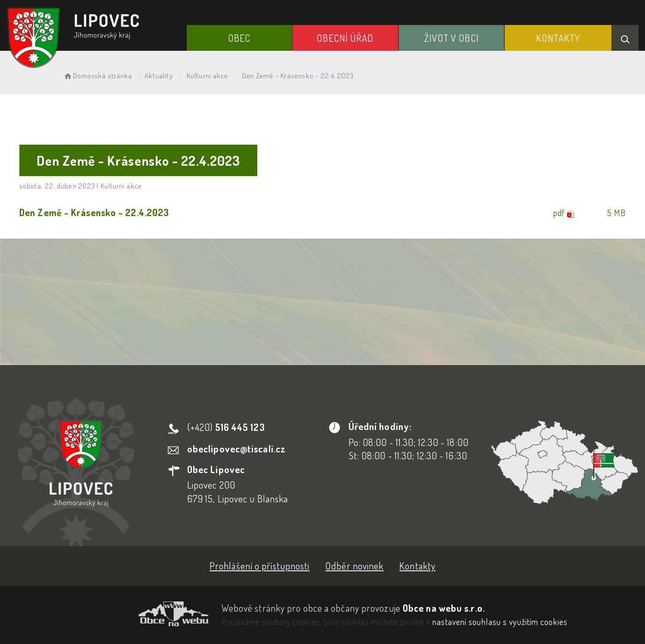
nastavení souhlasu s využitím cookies (500, 622)
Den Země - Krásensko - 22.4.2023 (94, 212)
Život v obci (452, 38)
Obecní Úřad (345, 38)
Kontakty (558, 38)
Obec (239, 38)
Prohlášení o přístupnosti (260, 566)
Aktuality (159, 76)
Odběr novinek (354, 566)
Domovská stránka (97, 76)
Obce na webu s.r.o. (444, 608)
